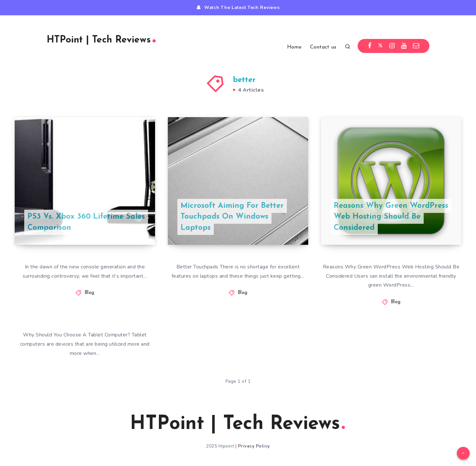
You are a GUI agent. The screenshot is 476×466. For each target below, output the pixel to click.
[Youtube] (404, 46)
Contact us (323, 47)
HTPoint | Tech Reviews (101, 40)
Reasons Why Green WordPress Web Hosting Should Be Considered (391, 217)
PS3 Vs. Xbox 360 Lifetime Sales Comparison (86, 222)
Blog (89, 293)
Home (294, 47)
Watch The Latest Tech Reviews (242, 8)
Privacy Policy (254, 446)
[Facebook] (370, 46)
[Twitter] (380, 46)
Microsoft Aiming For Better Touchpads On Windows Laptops (232, 217)
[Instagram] (392, 46)
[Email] (416, 46)
